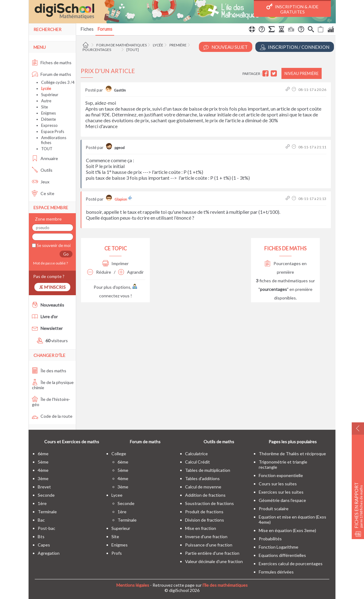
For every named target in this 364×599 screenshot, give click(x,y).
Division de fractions (205, 520)
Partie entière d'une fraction (212, 553)
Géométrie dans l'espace (282, 500)
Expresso (49, 125)
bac (41, 520)
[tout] (133, 50)
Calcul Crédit (197, 462)
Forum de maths (52, 74)
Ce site (43, 193)
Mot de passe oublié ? (50, 263)
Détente (48, 119)
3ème (43, 478)
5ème (43, 462)
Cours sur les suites (278, 484)
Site (45, 107)
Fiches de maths (52, 63)
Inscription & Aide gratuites (292, 9)
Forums (105, 29)
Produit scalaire (274, 509)
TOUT (47, 149)
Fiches (87, 29)
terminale (47, 512)
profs (117, 553)
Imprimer (116, 263)
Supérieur (50, 95)
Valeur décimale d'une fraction (214, 561)
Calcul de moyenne (203, 487)
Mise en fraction (201, 528)
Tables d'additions (202, 478)
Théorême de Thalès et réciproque (292, 454)
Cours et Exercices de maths (72, 442)
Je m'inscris (52, 287)
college (119, 454)
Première (178, 45)
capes (44, 545)
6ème (43, 454)
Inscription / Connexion (295, 47)
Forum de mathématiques (122, 45)
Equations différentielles (282, 555)
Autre (46, 101)
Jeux (41, 182)
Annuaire (45, 158)
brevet (44, 487)
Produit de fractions (204, 512)
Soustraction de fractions (209, 503)
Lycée (158, 45)
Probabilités (270, 539)
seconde (46, 495)
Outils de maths (219, 442)
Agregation (49, 553)
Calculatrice (196, 454)
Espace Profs (53, 131)
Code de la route (52, 416)
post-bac (46, 528)
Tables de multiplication (208, 470)
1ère (42, 503)
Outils (42, 170)
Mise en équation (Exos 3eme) (287, 530)
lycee (117, 495)
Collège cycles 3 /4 (58, 82)
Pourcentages (97, 50)
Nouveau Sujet (226, 47)
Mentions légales (133, 585)
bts (41, 536)
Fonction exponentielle (281, 475)
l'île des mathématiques (225, 585)
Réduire (99, 272)
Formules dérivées (276, 572)
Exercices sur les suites (281, 492)
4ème (43, 470)
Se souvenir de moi (53, 245)
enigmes (120, 545)
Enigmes (48, 113)
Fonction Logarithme (279, 547)
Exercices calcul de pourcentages (291, 564)
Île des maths (49, 371)
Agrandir (131, 272)
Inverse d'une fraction (206, 536)
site (115, 536)
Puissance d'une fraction (209, 545)
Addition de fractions (205, 495)
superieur (121, 528)
